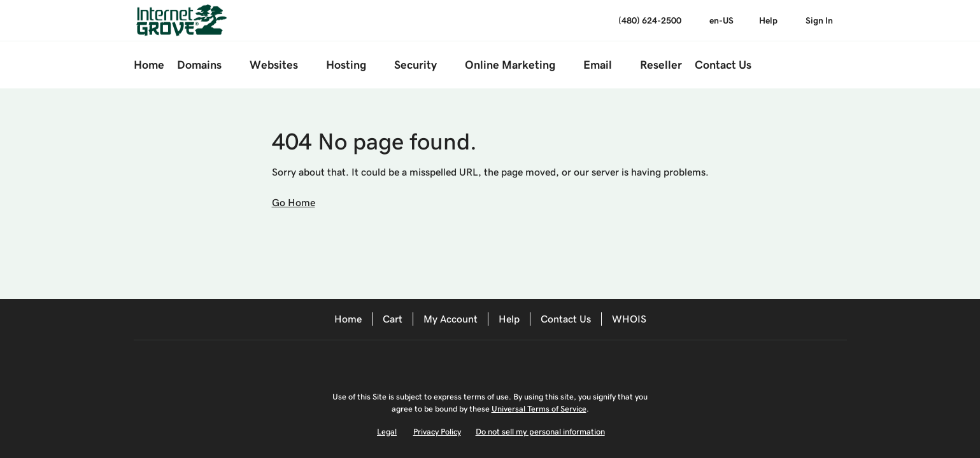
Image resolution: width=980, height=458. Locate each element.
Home (348, 319)
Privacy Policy (437, 432)
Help (509, 319)
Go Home (294, 203)
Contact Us (566, 319)
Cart (393, 319)
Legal (387, 432)
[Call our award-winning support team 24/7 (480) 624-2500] (768, 21)
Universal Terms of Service (539, 409)
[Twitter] (498, 362)
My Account (451, 319)
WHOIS (629, 319)
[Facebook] (462, 362)
